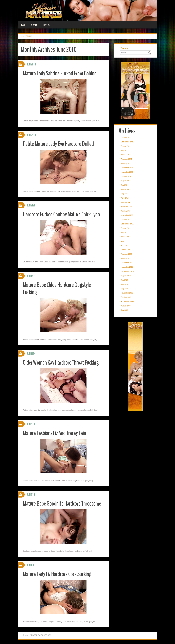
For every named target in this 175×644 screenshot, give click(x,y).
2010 (28, 36)
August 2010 (126, 276)
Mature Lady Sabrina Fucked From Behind (60, 73)
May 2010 (125, 289)
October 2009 (126, 297)
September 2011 (127, 224)
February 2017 (127, 159)
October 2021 (126, 138)
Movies (34, 25)
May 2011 (125, 241)
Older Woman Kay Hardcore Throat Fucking (61, 363)
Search (124, 48)
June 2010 (125, 284)
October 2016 (126, 177)
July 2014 (125, 185)
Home (23, 25)
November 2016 (127, 172)
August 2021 (126, 146)
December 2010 (127, 263)
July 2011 (125, 233)
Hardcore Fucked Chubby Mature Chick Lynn (62, 214)
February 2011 (127, 254)
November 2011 (127, 215)
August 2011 (126, 228)
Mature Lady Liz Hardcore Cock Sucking (58, 574)
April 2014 (125, 198)
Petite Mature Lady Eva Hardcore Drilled (59, 144)
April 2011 (125, 246)
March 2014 (126, 202)
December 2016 (127, 168)
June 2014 (125, 189)
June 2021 (125, 155)
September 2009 (127, 302)
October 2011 (126, 220)
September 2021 (127, 142)
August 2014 (126, 181)
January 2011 (126, 259)
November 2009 (127, 293)
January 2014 (126, 211)
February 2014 (127, 207)
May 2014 (125, 194)
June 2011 (125, 237)
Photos (46, 25)
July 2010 (125, 280)
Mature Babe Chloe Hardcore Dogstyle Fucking (57, 288)
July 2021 (125, 151)
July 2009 (125, 310)
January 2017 (126, 164)
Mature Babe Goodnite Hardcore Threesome (63, 504)
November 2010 (127, 267)
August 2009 (126, 306)
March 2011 (126, 250)
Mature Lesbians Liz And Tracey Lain (55, 433)
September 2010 (127, 271)
